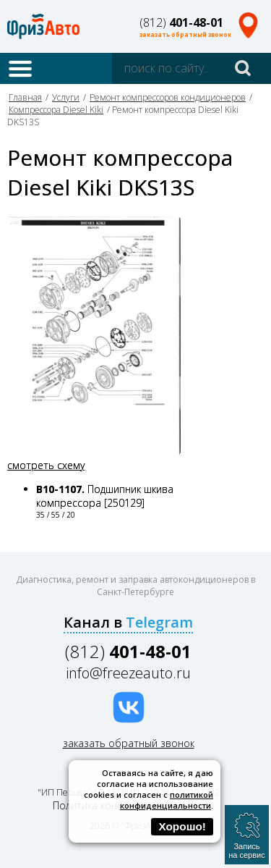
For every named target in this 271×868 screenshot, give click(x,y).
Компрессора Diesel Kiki (56, 110)
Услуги (66, 97)
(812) (181, 22)
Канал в (128, 622)
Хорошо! (182, 826)
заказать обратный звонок (185, 34)
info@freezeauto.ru (128, 673)
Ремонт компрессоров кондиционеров (168, 97)
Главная (25, 97)
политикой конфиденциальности (167, 800)
